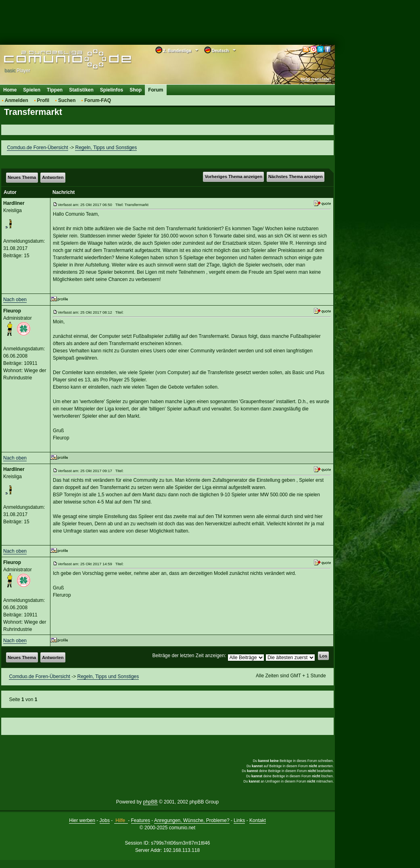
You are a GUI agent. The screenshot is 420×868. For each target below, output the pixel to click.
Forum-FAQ (98, 100)
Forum (156, 90)
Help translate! (316, 79)
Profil (43, 100)
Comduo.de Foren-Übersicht (37, 148)
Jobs (105, 820)
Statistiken (81, 90)
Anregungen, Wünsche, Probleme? (192, 820)
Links (239, 820)
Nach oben (15, 300)
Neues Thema (22, 177)
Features (141, 820)
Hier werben (82, 820)
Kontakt (258, 820)
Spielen (32, 90)
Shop (136, 90)
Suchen (67, 100)
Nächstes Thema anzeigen (296, 177)
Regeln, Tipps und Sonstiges (106, 148)
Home (10, 90)
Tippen (55, 90)
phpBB (150, 802)
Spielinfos (112, 90)
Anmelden (17, 100)
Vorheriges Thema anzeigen (233, 177)
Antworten (53, 177)
